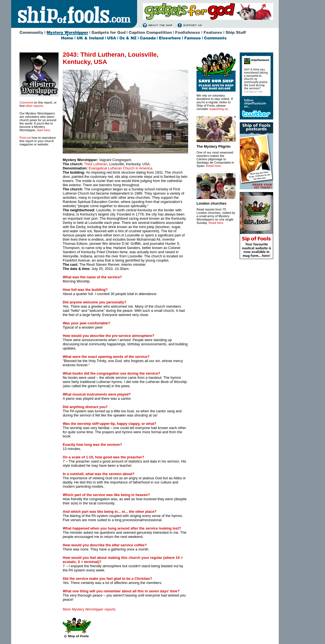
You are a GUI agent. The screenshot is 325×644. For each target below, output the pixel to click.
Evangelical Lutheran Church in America (120, 168)
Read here (214, 166)
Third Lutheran (96, 164)
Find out (25, 138)
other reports (34, 106)
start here (44, 130)
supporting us (218, 109)
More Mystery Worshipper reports (89, 609)
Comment (26, 102)
